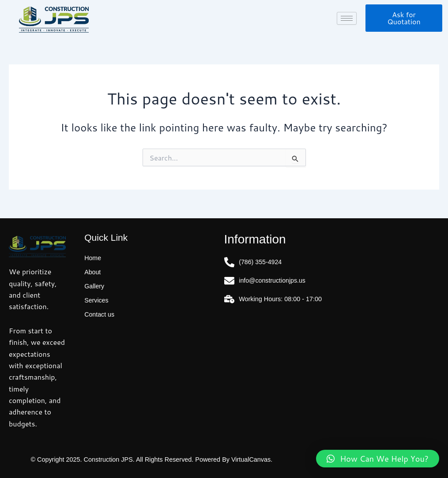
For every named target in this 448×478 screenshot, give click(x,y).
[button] (378, 459)
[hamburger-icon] (347, 18)
